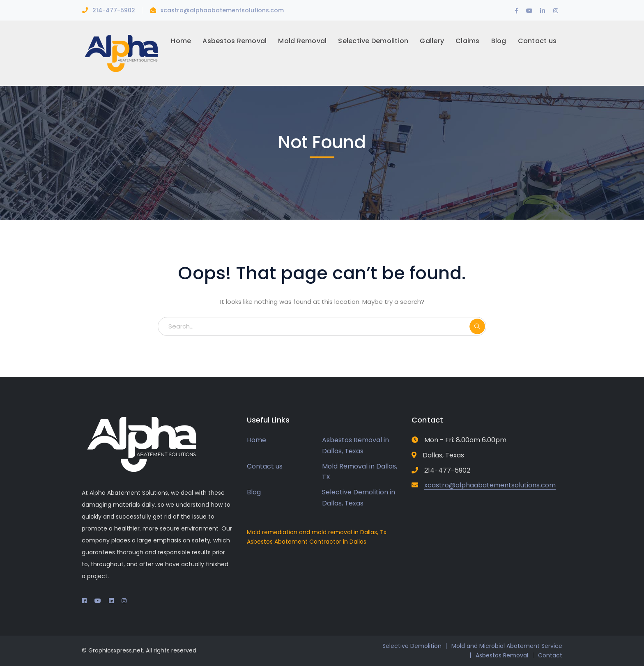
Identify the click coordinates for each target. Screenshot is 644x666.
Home (256, 440)
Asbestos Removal (502, 655)
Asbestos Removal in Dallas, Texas (355, 446)
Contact (550, 655)
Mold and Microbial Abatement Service (507, 646)
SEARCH (477, 326)
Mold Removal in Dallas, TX (360, 472)
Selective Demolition (412, 646)
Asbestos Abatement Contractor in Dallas (307, 542)
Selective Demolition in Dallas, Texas (359, 498)
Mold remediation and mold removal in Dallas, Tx (317, 532)
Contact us (265, 466)
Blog (254, 492)
